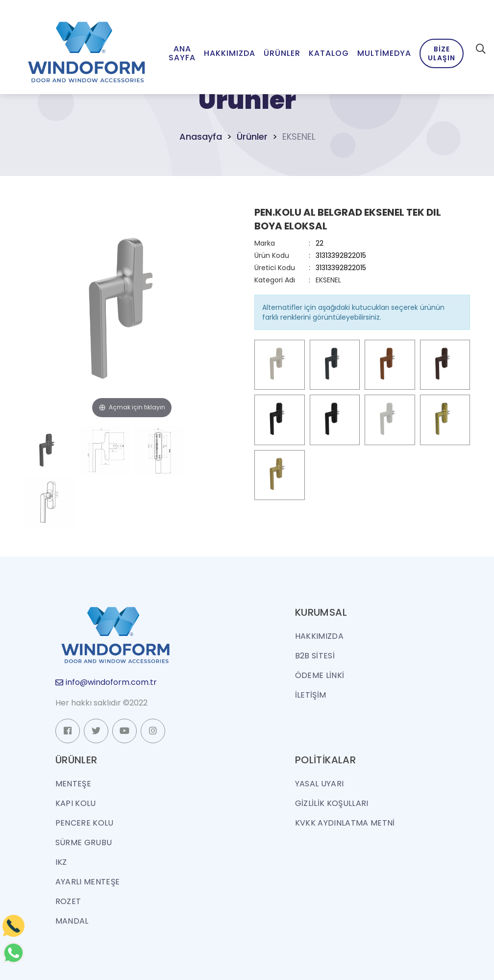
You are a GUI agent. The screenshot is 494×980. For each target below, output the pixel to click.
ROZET (68, 901)
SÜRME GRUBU (84, 842)
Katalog (329, 53)
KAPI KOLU (76, 803)
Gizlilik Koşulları (332, 803)
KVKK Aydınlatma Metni (345, 823)
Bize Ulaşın (442, 53)
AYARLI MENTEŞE (87, 882)
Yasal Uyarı (320, 784)
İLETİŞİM (311, 695)
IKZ (61, 862)
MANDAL (72, 921)
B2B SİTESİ (315, 656)
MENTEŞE (73, 784)
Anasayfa (201, 137)
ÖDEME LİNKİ (320, 675)
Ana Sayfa (182, 53)
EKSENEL (328, 280)
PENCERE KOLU (85, 823)
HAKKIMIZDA (319, 636)
